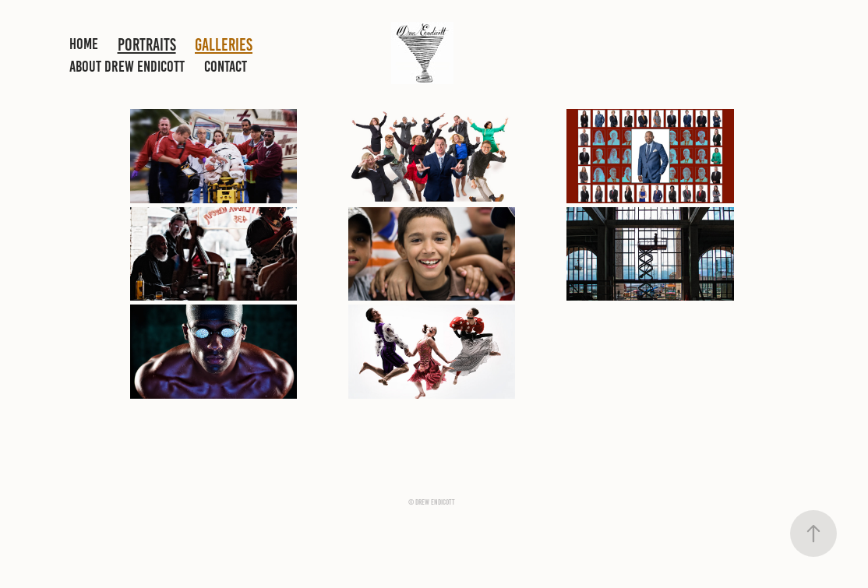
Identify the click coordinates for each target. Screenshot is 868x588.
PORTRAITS (147, 45)
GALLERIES (224, 45)
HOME (84, 44)
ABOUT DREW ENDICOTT (127, 66)
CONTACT (226, 66)
